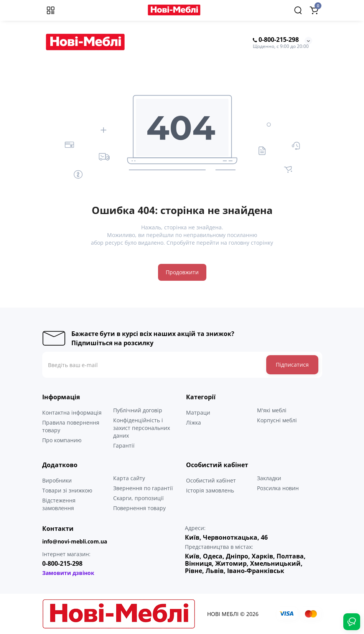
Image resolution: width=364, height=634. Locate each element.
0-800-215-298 (276, 40)
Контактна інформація (72, 413)
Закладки (269, 478)
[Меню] (51, 10)
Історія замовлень (210, 490)
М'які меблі (272, 410)
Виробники (57, 480)
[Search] (298, 10)
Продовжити (182, 272)
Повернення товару (139, 508)
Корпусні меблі (277, 420)
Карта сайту (129, 478)
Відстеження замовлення (59, 504)
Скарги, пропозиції (138, 498)
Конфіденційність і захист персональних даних (142, 428)
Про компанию (62, 440)
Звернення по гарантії (143, 488)
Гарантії (124, 445)
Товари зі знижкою (67, 490)
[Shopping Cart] (314, 10)
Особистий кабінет (211, 480)
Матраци (198, 413)
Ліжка (194, 422)
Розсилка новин (278, 488)
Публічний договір (138, 410)
